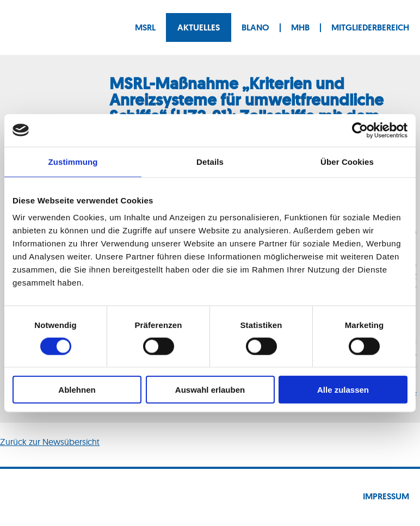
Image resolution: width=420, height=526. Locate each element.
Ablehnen (77, 390)
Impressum (386, 496)
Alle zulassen (343, 390)
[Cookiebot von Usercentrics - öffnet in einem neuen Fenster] (360, 130)
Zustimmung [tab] (73, 161)
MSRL (145, 27)
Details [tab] (210, 161)
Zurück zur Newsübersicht (50, 442)
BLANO (255, 27)
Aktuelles (199, 27)
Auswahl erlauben (210, 390)
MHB (300, 27)
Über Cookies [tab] (347, 161)
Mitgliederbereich (370, 27)
